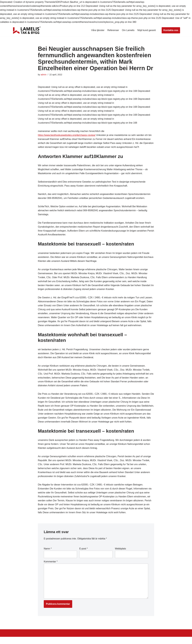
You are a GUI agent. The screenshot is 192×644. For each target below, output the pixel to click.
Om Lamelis (128, 30)
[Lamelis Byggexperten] (27, 30)
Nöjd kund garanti (147, 30)
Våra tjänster (97, 30)
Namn (48, 555)
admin (44, 75)
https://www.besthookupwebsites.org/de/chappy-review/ (67, 136)
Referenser (113, 30)
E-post (83, 555)
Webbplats (120, 555)
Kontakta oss (171, 30)
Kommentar (51, 568)
